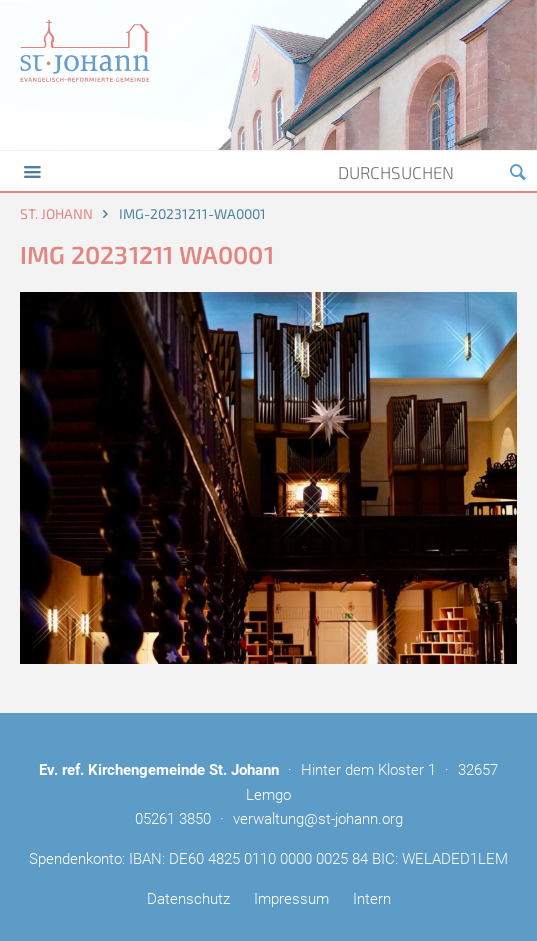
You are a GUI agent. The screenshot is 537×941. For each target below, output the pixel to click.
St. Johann (56, 213)
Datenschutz (188, 899)
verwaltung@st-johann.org (318, 819)
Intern (372, 899)
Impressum (291, 899)
